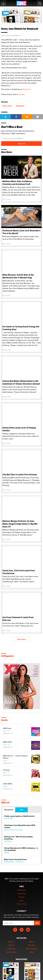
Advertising (22, 893)
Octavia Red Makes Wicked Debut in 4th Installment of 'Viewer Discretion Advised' (21, 382)
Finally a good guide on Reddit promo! (19, 816)
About (21, 900)
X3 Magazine (7, 656)
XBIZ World (11, 949)
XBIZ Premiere (11, 952)
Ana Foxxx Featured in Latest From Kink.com (18, 619)
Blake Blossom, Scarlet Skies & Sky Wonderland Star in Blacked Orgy (18, 276)
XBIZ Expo (7, 728)
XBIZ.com (11, 942)
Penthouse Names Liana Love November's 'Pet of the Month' (21, 232)
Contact (21, 897)
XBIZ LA (32, 942)
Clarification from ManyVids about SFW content (20, 826)
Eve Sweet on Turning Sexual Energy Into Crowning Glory (21, 328)
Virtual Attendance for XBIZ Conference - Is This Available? (21, 849)
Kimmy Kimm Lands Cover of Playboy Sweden (19, 429)
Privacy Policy (22, 904)
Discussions (9, 810)
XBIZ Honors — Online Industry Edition (15, 757)
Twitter (22, 94)
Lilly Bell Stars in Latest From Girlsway (20, 474)
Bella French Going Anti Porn (16, 860)
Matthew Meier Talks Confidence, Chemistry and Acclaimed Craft (17, 183)
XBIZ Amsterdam (32, 949)
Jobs (21, 810)
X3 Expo (6, 770)
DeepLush (27, 89)
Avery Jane (7, 106)
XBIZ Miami (32, 945)
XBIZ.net (5, 803)
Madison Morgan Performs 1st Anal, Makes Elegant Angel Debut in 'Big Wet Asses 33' (20, 524)
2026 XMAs (8, 784)
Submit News (21, 890)
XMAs (32, 952)
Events (4, 720)
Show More (22, 639)
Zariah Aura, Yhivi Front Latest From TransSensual (19, 572)
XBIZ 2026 (7, 742)
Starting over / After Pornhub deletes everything (18, 838)
